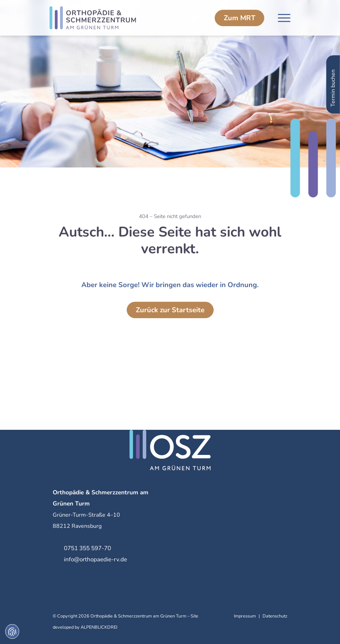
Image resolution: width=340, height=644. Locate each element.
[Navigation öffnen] (284, 18)
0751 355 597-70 (87, 548)
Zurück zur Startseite (170, 310)
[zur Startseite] (99, 18)
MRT (239, 18)
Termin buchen (333, 81)
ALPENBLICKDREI (99, 627)
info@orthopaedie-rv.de (95, 559)
